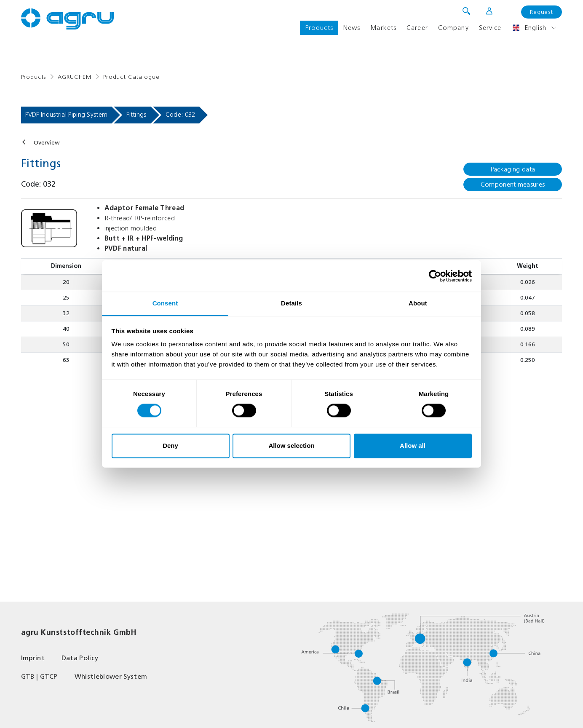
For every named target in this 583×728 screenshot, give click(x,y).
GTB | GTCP (39, 676)
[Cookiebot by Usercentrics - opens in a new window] (435, 276)
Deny (170, 446)
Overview (47, 143)
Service (490, 28)
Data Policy (80, 658)
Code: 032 (181, 115)
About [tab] (418, 303)
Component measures (513, 184)
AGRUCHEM (75, 77)
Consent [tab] (165, 303)
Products (319, 28)
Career (417, 28)
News (352, 28)
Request (542, 12)
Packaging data (513, 169)
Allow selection (291, 446)
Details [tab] (291, 303)
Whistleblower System (111, 676)
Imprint (33, 658)
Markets (383, 28)
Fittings (136, 115)
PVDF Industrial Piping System (67, 115)
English (529, 28)
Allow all (413, 446)
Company (453, 28)
